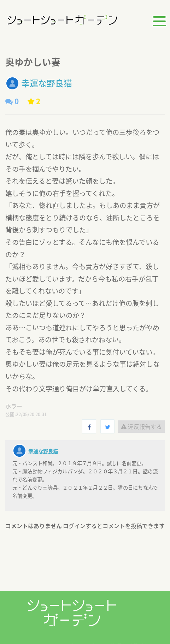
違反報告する (141, 426)
